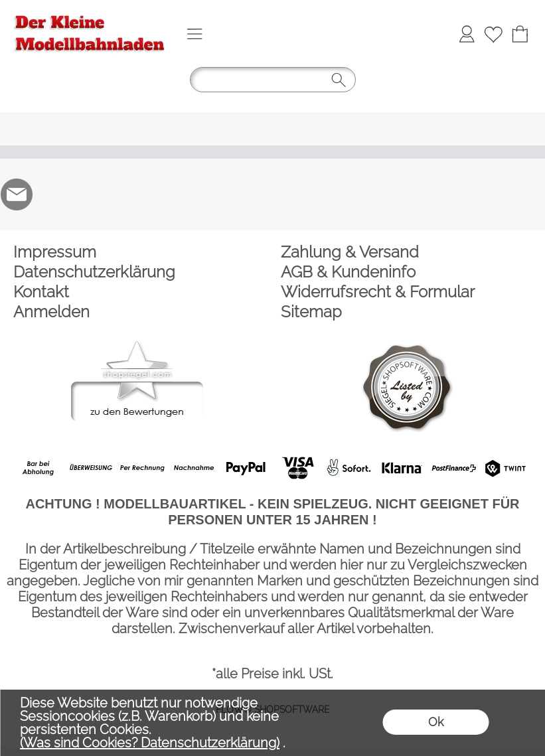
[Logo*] (90, 14)
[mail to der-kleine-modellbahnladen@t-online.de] (17, 194)
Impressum (55, 252)
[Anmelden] (467, 34)
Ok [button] (436, 722)
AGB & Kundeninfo (348, 272)
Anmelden (51, 312)
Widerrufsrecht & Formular (378, 292)
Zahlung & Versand (350, 252)
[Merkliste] (493, 34)
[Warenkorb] (520, 34)
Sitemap (311, 312)
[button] (195, 34)
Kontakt (41, 292)
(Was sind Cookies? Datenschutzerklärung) (150, 743)
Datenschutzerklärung (94, 272)
